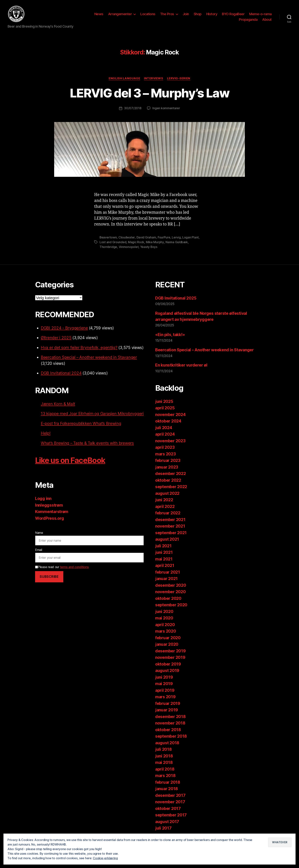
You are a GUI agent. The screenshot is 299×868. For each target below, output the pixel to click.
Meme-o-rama (260, 14)
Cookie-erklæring (105, 858)
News (99, 14)
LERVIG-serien (179, 78)
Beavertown (108, 237)
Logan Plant (190, 237)
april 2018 (165, 768)
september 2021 (171, 532)
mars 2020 (166, 630)
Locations (148, 14)
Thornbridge (108, 246)
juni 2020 (164, 611)
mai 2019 (164, 683)
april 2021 (165, 565)
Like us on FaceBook (70, 466)
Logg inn (43, 504)
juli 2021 (163, 545)
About (267, 20)
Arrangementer (120, 14)
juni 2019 (164, 676)
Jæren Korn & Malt (58, 403)
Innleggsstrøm (49, 510)
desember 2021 (170, 519)
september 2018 (171, 735)
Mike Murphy (155, 242)
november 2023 (170, 440)
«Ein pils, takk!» (170, 334)
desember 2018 (170, 716)
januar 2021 (166, 578)
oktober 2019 (168, 663)
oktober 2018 (168, 729)
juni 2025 (164, 401)
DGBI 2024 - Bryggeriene (64, 327)
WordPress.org (50, 523)
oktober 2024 (168, 420)
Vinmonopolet (129, 246)
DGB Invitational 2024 (61, 372)
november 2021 (170, 525)
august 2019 (167, 670)
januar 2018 (167, 788)
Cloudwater (127, 237)
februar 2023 (168, 460)
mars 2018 (165, 775)
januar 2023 (167, 466)
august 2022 (167, 493)
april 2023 (165, 447)
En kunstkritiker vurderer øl (181, 365)
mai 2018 (164, 762)
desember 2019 (170, 650)
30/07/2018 (133, 108)
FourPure (164, 237)
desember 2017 (170, 795)
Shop (198, 14)
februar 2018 (168, 782)
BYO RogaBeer (233, 14)
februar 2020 (168, 637)
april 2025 (165, 407)
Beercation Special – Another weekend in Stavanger (89, 357)
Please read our (62, 572)
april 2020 (165, 624)
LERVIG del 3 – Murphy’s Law (149, 93)
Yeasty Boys (149, 246)
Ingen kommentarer (166, 108)
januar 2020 (167, 644)
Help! (46, 439)
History (212, 14)
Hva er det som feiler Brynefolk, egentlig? (79, 347)
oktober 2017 (168, 808)
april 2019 (165, 690)
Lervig (176, 237)
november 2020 (170, 591)
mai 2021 (164, 558)
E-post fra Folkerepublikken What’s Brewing (81, 429)
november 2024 (170, 414)
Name (39, 538)
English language (124, 78)
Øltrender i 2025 (56, 337)
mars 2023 (166, 453)
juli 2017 (163, 827)
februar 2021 (168, 571)
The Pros (167, 14)
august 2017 (167, 821)
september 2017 (171, 814)
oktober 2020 (168, 598)
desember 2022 (171, 473)
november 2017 (170, 801)
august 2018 (167, 742)
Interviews (154, 78)
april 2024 (165, 433)
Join (186, 14)
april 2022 (165, 506)
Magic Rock (136, 242)
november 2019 (170, 657)
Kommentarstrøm (52, 517)
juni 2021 (164, 552)
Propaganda (248, 20)
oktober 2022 (168, 479)
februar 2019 (168, 703)
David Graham (146, 237)
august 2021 (167, 538)
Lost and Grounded (113, 242)
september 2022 (171, 486)
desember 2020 (171, 585)
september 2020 (171, 604)
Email (39, 555)
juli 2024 (164, 427)
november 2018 (170, 722)
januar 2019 (167, 709)
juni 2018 (164, 755)
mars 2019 (165, 696)
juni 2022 (164, 499)
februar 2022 (168, 512)
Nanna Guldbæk (176, 242)
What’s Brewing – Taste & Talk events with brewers (87, 448)
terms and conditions (74, 572)
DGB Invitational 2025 (176, 297)
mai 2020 (164, 617)
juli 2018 (164, 749)
